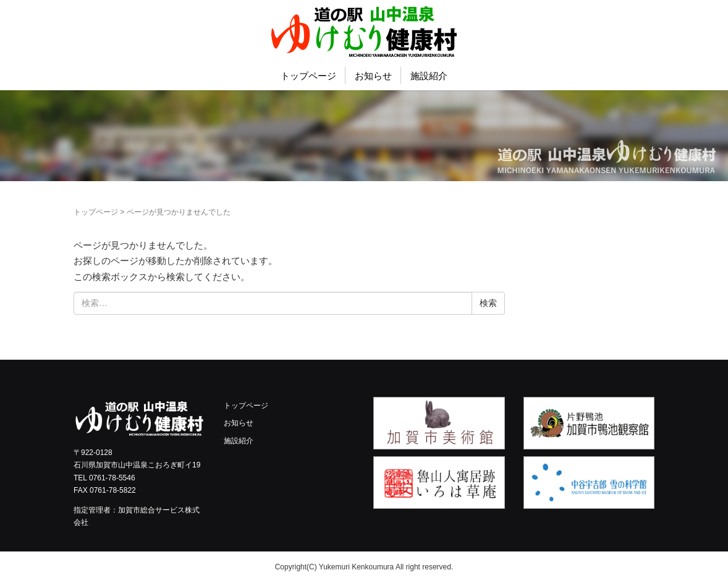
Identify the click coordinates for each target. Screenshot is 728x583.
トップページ (308, 76)
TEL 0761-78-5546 (104, 478)
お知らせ (373, 76)
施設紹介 (429, 76)
